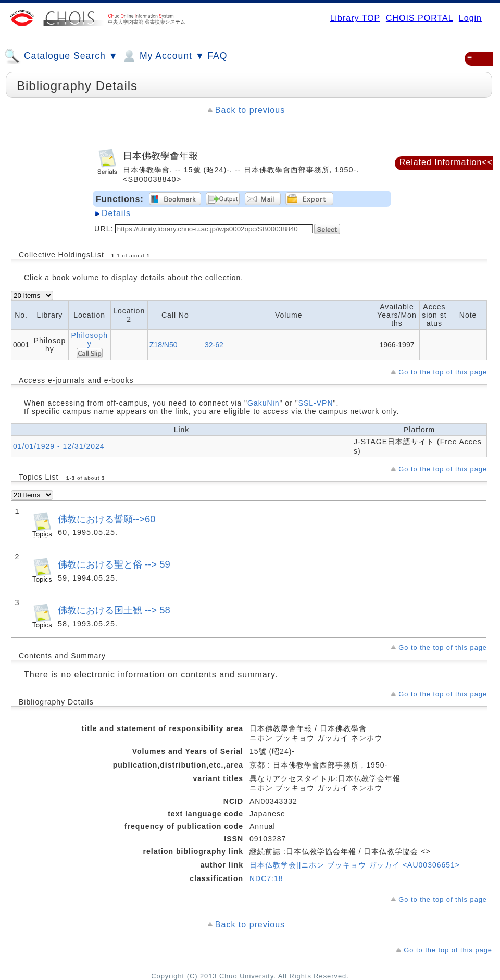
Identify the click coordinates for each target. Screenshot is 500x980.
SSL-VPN (316, 403)
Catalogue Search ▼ (61, 56)
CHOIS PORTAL (420, 18)
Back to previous (250, 110)
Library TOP (355, 18)
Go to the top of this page (443, 372)
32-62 (214, 345)
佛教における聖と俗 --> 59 (114, 564)
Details (116, 213)
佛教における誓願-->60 (107, 519)
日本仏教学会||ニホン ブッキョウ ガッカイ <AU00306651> (355, 865)
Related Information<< (446, 162)
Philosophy (89, 340)
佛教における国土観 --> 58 (114, 610)
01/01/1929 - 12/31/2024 (59, 446)
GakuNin (263, 403)
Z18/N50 (164, 345)
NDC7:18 (266, 878)
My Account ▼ (163, 56)
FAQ (217, 56)
